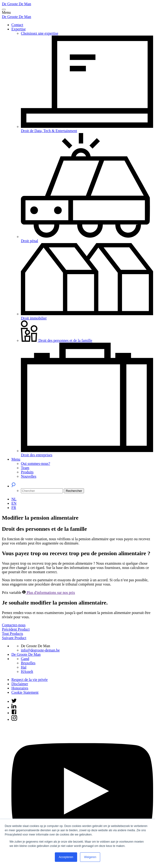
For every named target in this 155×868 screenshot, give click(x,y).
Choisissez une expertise (40, 33)
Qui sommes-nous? (35, 464)
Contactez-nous (14, 625)
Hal (24, 667)
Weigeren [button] (90, 857)
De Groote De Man (16, 4)
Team (25, 468)
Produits (27, 472)
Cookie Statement (25, 692)
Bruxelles (28, 663)
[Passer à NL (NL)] (14, 499)
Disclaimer (20, 684)
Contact (17, 25)
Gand (25, 659)
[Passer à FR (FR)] (14, 508)
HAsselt (27, 672)
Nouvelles (29, 476)
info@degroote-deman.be (40, 650)
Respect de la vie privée (30, 680)
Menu (16, 459)
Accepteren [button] (66, 857)
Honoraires (20, 688)
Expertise (19, 29)
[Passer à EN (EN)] (14, 503)
